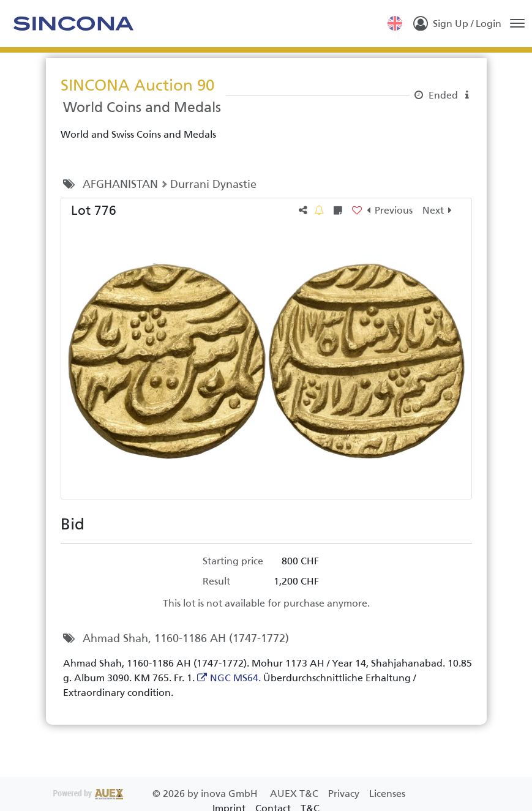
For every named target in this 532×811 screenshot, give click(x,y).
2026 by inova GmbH (157, 794)
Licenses (387, 794)
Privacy (345, 794)
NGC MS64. (235, 678)
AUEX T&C (295, 794)
